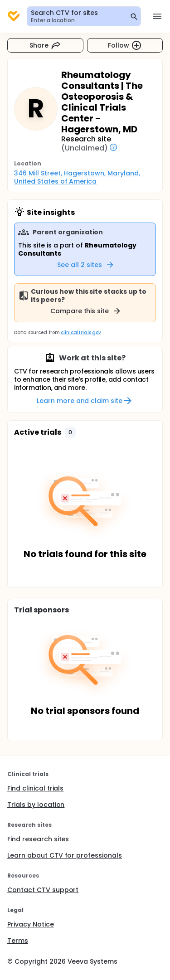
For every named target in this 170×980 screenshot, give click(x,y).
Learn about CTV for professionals (65, 855)
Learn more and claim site (85, 401)
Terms (18, 941)
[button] (70, 432)
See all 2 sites (86, 265)
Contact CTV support (43, 890)
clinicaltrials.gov (81, 332)
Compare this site (86, 311)
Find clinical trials (35, 788)
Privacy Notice (31, 924)
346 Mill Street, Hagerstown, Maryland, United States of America (78, 177)
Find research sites (38, 839)
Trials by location (36, 805)
